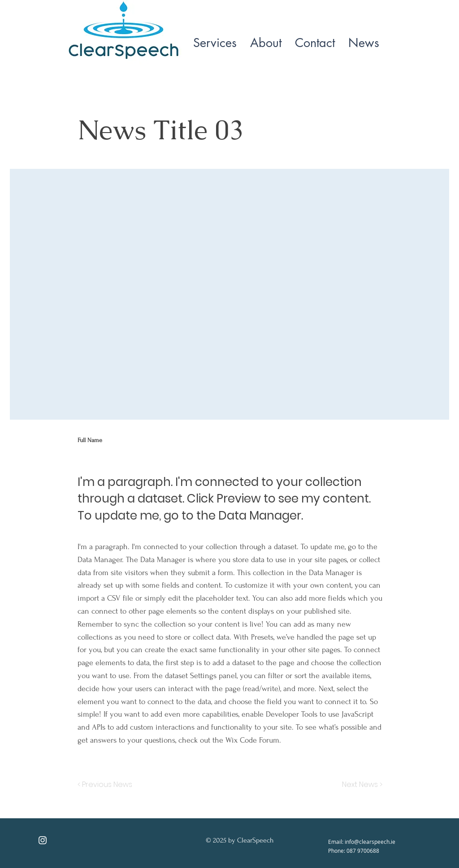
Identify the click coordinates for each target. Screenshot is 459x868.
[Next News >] (360, 785)
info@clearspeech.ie (370, 842)
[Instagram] (43, 840)
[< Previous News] (107, 785)
